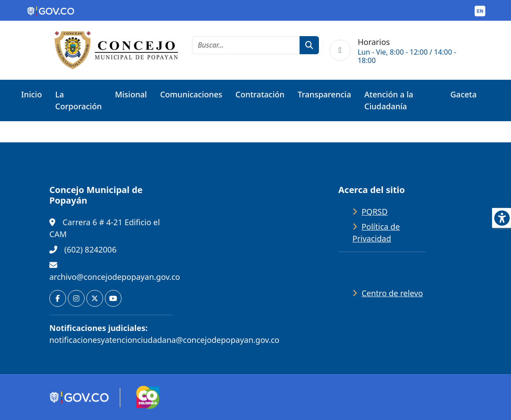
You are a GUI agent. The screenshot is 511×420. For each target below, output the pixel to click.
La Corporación (78, 100)
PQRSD (375, 212)
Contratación (260, 94)
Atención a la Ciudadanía (389, 100)
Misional (131, 94)
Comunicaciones (191, 94)
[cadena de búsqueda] (246, 45)
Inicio (31, 94)
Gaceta (463, 94)
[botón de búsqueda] (309, 45)
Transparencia (324, 94)
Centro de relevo (392, 293)
